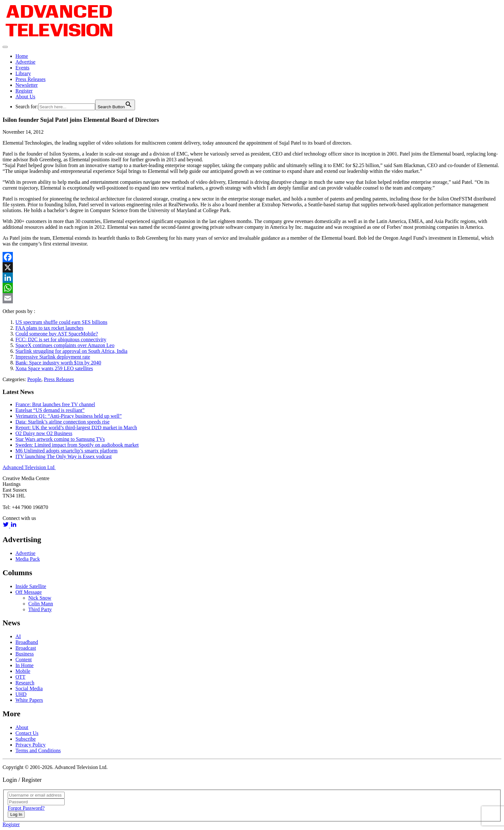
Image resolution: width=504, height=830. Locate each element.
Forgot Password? (26, 808)
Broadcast (26, 648)
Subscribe (26, 739)
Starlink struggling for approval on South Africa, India (71, 351)
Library (23, 73)
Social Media (29, 688)
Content (24, 660)
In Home (24, 665)
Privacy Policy (31, 745)
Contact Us (27, 733)
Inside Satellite (31, 586)
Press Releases (31, 79)
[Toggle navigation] (5, 47)
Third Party (40, 609)
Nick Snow (40, 598)
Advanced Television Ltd (29, 467)
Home (22, 56)
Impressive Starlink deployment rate (53, 357)
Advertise (25, 62)
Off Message (29, 592)
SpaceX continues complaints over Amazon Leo (65, 345)
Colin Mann (41, 604)
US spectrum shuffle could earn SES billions (61, 322)
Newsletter (27, 85)
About (22, 727)
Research (25, 683)
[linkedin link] (14, 526)
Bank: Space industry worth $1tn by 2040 (58, 363)
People (34, 379)
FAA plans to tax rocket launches (50, 328)
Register (24, 91)
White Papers (29, 700)
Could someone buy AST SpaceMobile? (57, 334)
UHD (21, 694)
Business (25, 654)
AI (18, 636)
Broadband (27, 642)
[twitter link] (6, 526)
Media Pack (28, 559)
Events (22, 68)
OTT (20, 677)
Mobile (23, 671)
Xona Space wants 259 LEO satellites (54, 368)
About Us (25, 97)
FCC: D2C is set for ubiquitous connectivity (61, 339)
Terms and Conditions (38, 750)
